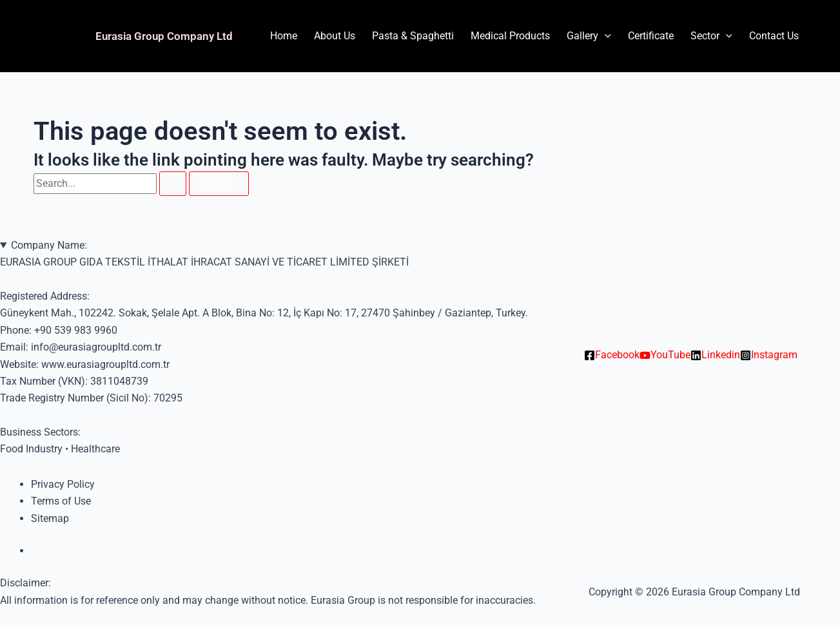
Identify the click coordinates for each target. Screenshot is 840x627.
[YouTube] (665, 355)
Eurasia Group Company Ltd (164, 36)
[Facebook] (612, 355)
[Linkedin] (715, 355)
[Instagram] (769, 355)
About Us (335, 36)
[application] (605, 36)
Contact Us (774, 36)
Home (284, 36)
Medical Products (510, 36)
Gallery (589, 36)
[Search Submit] (173, 184)
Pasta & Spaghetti (413, 36)
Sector (711, 36)
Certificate (651, 36)
